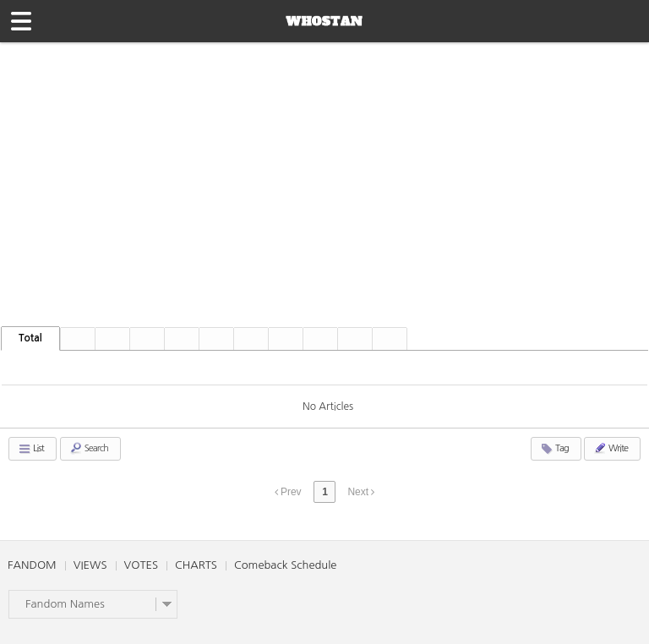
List (31, 449)
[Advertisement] (324, 169)
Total (30, 338)
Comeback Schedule (286, 565)
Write (611, 448)
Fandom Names (65, 604)
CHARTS (196, 565)
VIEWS (90, 565)
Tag (554, 449)
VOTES (142, 565)
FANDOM (32, 565)
